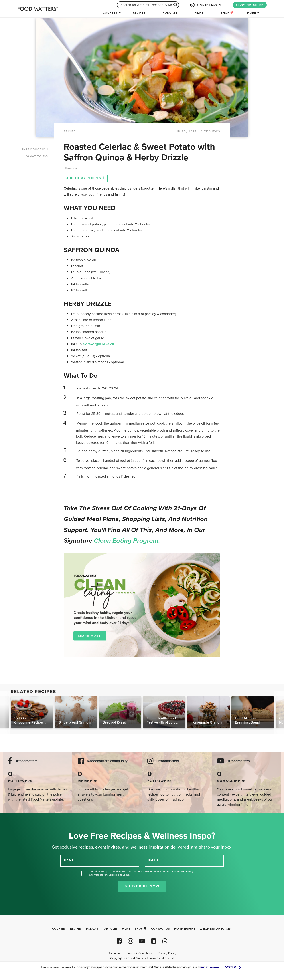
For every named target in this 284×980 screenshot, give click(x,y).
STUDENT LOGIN (205, 5)
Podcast (170, 13)
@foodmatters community (107, 761)
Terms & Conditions (140, 953)
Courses (110, 13)
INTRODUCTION (35, 149)
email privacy (185, 871)
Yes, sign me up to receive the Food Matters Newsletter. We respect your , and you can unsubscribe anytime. (141, 873)
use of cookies (209, 967)
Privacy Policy (167, 953)
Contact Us (160, 929)
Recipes (139, 13)
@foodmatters (27, 761)
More (252, 13)
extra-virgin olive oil (99, 344)
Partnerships (185, 929)
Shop (227, 13)
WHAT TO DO (37, 157)
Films (199, 13)
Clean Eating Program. (127, 541)
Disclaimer (115, 953)
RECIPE (70, 131)
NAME (69, 861)
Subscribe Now (142, 886)
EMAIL (154, 861)
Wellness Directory (216, 929)
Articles (111, 929)
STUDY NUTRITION (250, 5)
